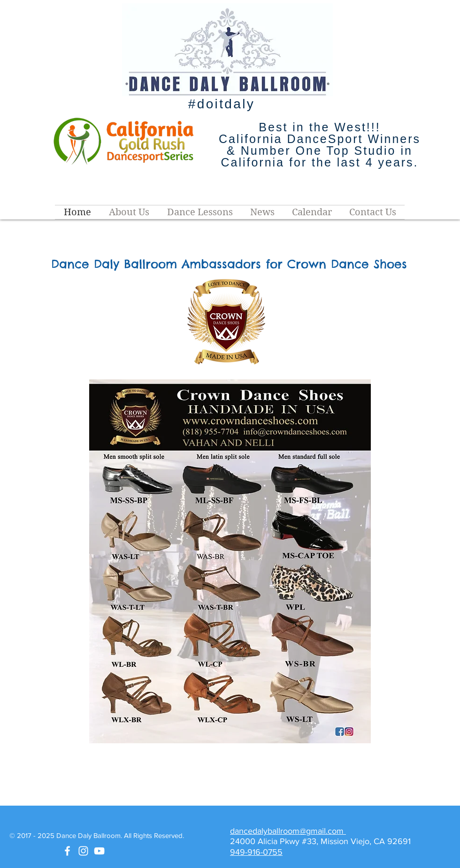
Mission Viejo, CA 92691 (367, 841)
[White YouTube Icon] (99, 851)
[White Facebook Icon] (67, 851)
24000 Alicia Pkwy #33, (275, 841)
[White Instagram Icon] (83, 851)
